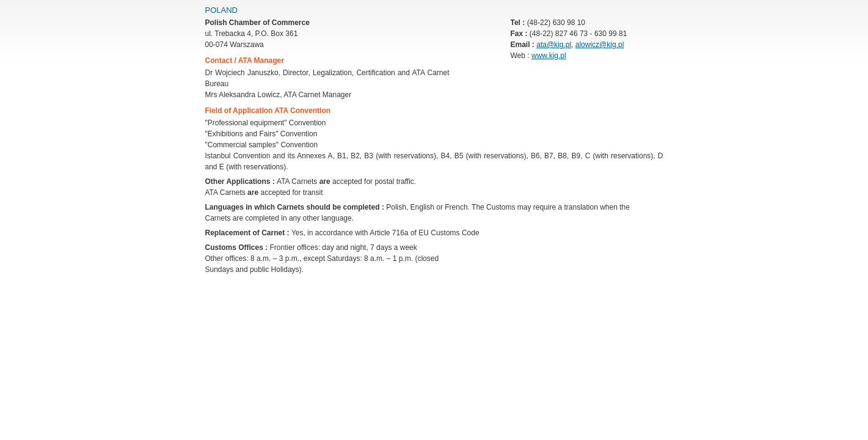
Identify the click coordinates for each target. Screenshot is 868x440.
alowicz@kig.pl (600, 45)
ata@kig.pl (554, 45)
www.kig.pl (549, 56)
